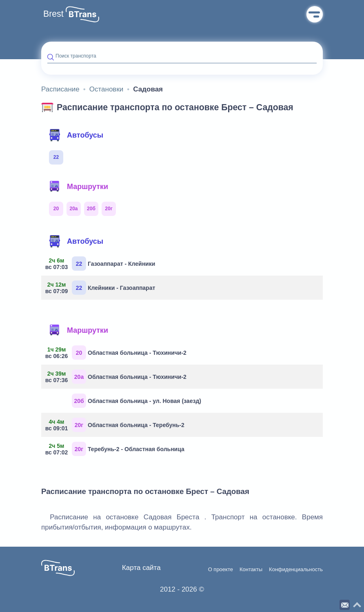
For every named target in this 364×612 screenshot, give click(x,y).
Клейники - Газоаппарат (101, 288)
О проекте (221, 570)
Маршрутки (78, 187)
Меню (315, 14)
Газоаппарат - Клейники (101, 264)
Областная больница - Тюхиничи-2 (117, 353)
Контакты (251, 570)
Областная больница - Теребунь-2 (116, 425)
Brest (53, 14)
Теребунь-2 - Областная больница (116, 449)
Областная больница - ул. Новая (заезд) (136, 401)
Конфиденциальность (296, 570)
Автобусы (76, 135)
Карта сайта (141, 568)
